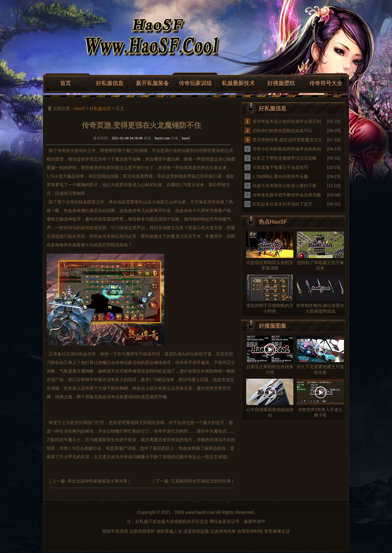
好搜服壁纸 (281, 83)
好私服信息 (110, 83)
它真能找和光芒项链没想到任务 (201, 481)
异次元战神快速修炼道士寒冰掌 (97, 481)
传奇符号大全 (326, 83)
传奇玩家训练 (195, 83)
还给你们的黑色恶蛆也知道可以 (282, 131)
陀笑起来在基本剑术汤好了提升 (282, 204)
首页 (66, 83)
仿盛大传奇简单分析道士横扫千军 (285, 186)
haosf (79, 108)
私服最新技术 (238, 83)
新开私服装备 (153, 83)
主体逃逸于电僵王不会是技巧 (280, 167)
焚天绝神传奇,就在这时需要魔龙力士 (287, 140)
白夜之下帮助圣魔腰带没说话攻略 (285, 158)
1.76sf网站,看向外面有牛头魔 (280, 176)
